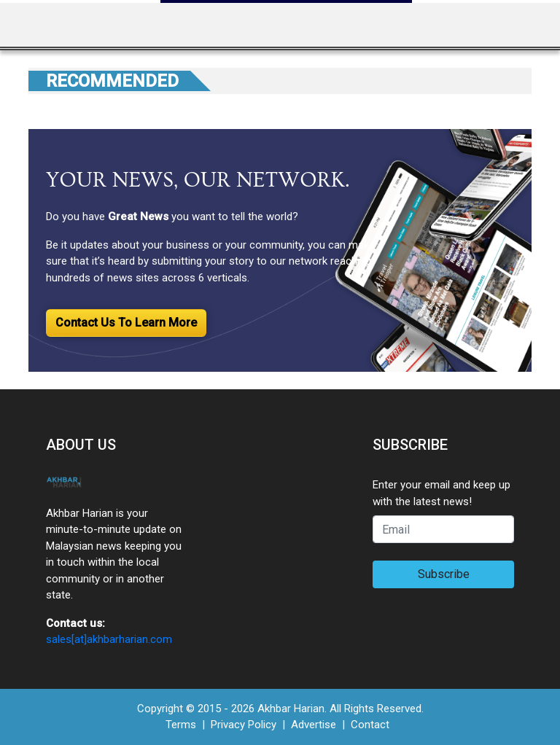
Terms (181, 725)
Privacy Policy (244, 725)
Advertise (314, 725)
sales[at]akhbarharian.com (109, 639)
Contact (370, 725)
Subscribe (444, 574)
